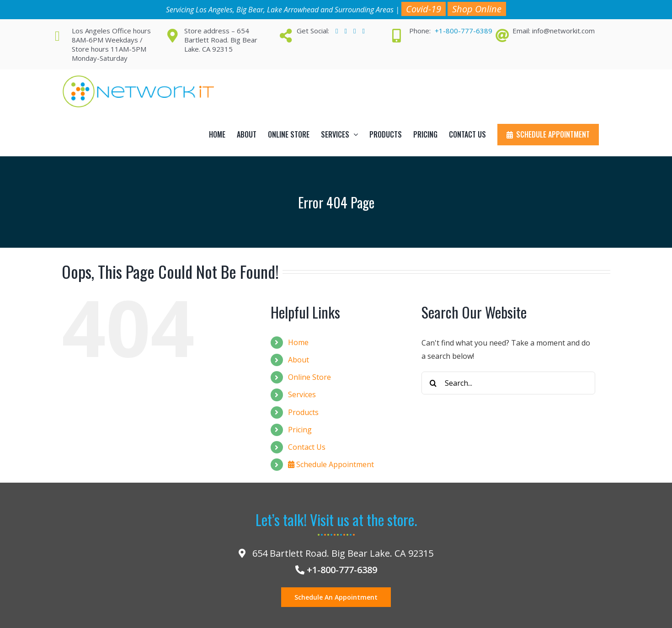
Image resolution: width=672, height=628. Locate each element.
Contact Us (307, 447)
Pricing (300, 430)
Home (298, 342)
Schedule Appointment (331, 464)
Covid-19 (424, 9)
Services (302, 394)
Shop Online (477, 9)
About (299, 360)
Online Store (309, 377)
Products (303, 412)
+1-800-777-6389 (464, 31)
